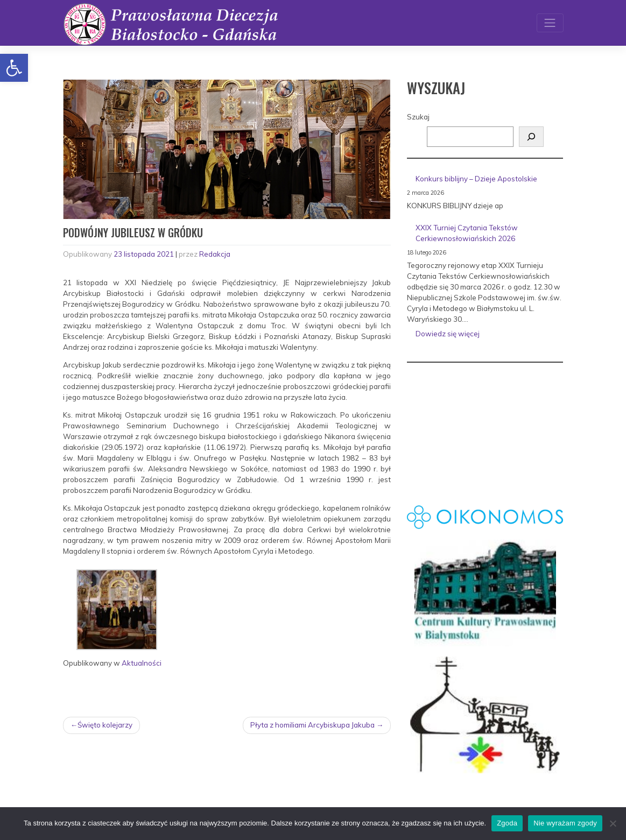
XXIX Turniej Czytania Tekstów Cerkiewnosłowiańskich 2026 (467, 233)
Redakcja (215, 254)
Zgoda (507, 823)
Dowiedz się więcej (488, 336)
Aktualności (142, 663)
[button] (14, 68)
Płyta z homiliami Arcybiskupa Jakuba (312, 725)
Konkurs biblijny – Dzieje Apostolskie (476, 179)
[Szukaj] (531, 137)
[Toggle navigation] (550, 23)
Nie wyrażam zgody (565, 823)
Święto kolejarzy (105, 725)
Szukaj (418, 117)
